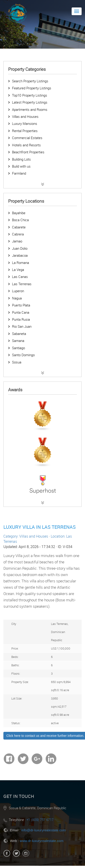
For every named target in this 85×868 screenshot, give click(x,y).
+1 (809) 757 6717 (40, 820)
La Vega (18, 270)
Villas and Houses (25, 116)
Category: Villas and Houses (26, 536)
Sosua (17, 362)
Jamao (17, 241)
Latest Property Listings (30, 102)
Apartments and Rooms (30, 109)
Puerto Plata (21, 305)
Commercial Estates (27, 138)
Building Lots (21, 159)
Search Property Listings (30, 81)
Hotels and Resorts (26, 145)
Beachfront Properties (28, 152)
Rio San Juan (22, 326)
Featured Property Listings (32, 88)
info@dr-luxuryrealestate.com (44, 830)
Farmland (19, 173)
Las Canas (20, 277)
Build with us (21, 166)
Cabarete (19, 227)
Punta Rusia (21, 319)
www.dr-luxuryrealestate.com (42, 841)
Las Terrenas (22, 284)
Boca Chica (20, 220)
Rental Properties (25, 131)
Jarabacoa (20, 255)
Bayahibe (19, 213)
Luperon (18, 291)
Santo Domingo (23, 355)
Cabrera (18, 234)
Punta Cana (21, 312)
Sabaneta (19, 334)
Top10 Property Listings (30, 95)
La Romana (21, 263)
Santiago (18, 348)
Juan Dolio (20, 248)
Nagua (17, 298)
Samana (18, 341)
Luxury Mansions (25, 123)
